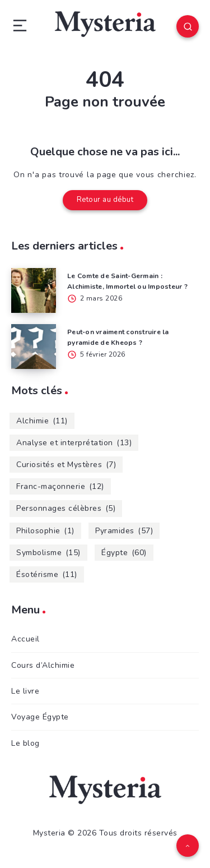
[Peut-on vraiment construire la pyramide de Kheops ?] (34, 347)
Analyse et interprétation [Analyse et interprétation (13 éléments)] (74, 443)
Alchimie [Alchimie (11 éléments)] (42, 421)
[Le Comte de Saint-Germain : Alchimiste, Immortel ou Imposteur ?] (34, 290)
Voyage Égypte (40, 717)
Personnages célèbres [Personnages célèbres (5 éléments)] (66, 508)
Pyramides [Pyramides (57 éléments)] (124, 531)
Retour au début (105, 200)
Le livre (25, 691)
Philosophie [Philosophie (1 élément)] (45, 531)
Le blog (25, 743)
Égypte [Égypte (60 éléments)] (124, 553)
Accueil (25, 639)
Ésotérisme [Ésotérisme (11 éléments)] (47, 574)
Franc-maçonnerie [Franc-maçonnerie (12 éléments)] (60, 486)
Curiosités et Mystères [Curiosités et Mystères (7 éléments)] (66, 465)
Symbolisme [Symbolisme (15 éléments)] (48, 553)
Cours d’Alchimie (43, 665)
